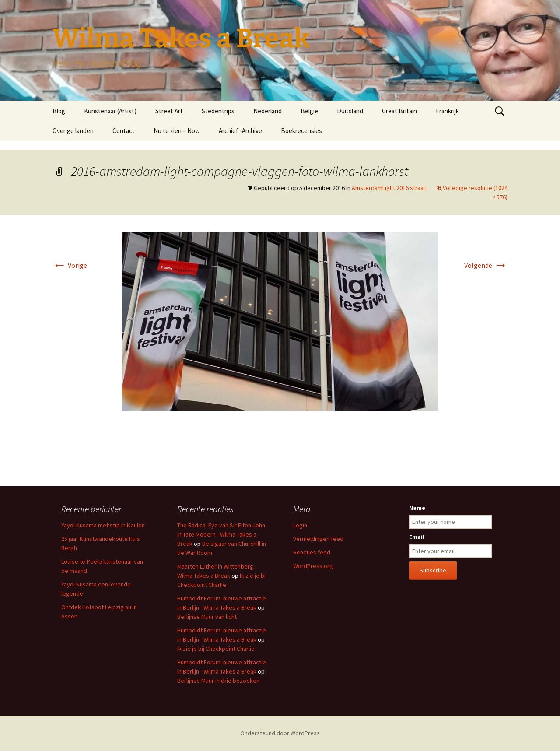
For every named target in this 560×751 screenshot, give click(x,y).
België (309, 111)
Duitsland (350, 111)
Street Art (169, 111)
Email (417, 537)
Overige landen (73, 131)
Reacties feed (312, 552)
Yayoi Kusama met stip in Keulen (103, 525)
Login (300, 525)
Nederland (268, 111)
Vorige (70, 265)
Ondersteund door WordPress (280, 733)
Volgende (486, 265)
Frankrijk (447, 111)
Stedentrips (218, 111)
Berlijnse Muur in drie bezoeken (218, 681)
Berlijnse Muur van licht (207, 617)
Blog (59, 111)
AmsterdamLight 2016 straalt (389, 188)
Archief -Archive (240, 131)
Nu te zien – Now (177, 131)
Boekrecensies (301, 131)
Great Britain (399, 111)
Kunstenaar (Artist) (110, 111)
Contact (124, 131)
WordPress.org (313, 566)
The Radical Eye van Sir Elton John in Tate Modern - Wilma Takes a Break (221, 534)
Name (417, 508)
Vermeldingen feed (318, 539)
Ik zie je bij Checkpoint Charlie (216, 649)
